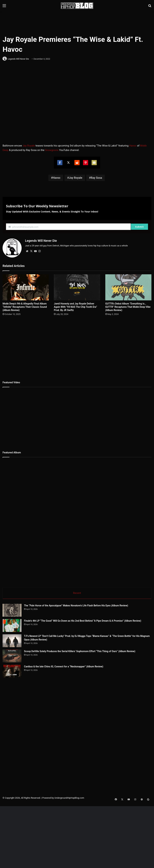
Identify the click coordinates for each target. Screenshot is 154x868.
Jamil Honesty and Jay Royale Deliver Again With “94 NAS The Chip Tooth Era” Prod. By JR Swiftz (75, 306)
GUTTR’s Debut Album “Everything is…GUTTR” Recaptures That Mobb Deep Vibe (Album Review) (128, 306)
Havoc (133, 146)
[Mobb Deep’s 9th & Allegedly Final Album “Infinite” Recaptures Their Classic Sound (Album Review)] (26, 287)
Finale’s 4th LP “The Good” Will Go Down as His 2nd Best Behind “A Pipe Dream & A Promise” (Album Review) (83, 620)
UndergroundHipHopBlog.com (69, 797)
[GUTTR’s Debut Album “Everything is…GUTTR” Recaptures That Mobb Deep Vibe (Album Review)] (128, 287)
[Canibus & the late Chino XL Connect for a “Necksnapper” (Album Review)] (12, 671)
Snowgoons (52, 150)
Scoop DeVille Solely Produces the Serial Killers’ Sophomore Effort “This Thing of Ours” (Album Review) (80, 651)
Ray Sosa (96, 178)
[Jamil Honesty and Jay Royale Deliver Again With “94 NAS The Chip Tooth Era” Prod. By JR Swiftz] (77, 287)
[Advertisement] (77, 22)
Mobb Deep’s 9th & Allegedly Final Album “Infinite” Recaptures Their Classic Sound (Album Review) (25, 306)
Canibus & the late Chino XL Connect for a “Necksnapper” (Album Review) (64, 666)
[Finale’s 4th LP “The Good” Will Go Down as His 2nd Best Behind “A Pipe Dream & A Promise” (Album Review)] (12, 625)
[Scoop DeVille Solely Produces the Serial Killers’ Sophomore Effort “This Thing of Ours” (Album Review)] (12, 656)
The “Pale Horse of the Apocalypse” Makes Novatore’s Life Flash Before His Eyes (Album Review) (76, 605)
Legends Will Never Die (19, 59)
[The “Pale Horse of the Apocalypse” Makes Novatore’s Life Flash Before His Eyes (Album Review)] (12, 610)
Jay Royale (29, 146)
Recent (77, 592)
